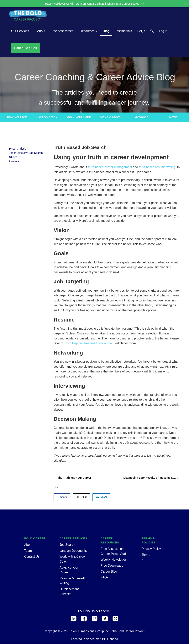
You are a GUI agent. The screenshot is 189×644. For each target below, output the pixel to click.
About (28, 545)
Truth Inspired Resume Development (89, 344)
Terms (146, 555)
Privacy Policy (151, 549)
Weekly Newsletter (113, 560)
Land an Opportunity (73, 551)
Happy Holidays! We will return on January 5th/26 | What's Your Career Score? (94, 4)
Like (56, 488)
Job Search (67, 545)
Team (28, 551)
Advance (142, 117)
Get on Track (47, 117)
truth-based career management (110, 167)
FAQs (104, 578)
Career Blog (109, 572)
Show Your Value (79, 117)
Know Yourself (16, 117)
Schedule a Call (26, 48)
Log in (163, 31)
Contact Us (32, 557)
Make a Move (110, 117)
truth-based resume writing (157, 167)
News (173, 117)
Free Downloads (112, 566)
